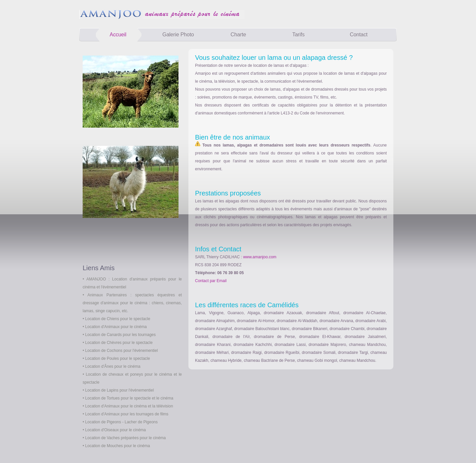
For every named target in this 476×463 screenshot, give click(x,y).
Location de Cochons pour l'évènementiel (122, 351)
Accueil (118, 35)
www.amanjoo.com (260, 257)
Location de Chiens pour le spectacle (118, 319)
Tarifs (298, 35)
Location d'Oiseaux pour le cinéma (116, 430)
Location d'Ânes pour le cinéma (113, 366)
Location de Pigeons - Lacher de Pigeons (122, 422)
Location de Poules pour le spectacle (118, 358)
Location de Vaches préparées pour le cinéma (126, 438)
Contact (359, 35)
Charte (238, 35)
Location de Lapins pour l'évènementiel (120, 390)
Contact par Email (211, 281)
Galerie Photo (178, 35)
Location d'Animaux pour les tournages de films (127, 414)
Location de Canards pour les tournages (120, 335)
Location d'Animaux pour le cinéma (116, 327)
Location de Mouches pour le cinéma (118, 446)
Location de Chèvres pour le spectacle (119, 343)
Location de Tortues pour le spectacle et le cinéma (129, 398)
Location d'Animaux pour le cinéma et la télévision (129, 406)
